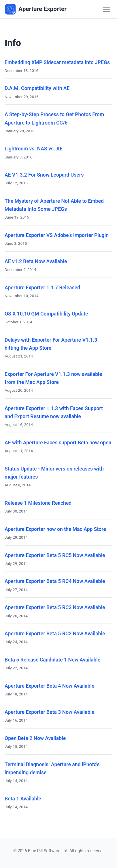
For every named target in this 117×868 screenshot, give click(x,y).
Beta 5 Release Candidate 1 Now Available (52, 660)
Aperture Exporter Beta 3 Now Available (49, 712)
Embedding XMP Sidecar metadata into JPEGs (57, 62)
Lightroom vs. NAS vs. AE (34, 149)
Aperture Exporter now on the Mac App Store (55, 529)
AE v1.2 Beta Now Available (36, 261)
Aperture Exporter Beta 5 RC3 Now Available (55, 607)
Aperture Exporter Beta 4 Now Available (49, 686)
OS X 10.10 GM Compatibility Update (46, 314)
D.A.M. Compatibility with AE (37, 88)
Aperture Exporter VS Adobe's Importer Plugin (57, 235)
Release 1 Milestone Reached (38, 503)
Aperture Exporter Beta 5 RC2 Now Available (55, 634)
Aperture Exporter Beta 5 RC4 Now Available (55, 581)
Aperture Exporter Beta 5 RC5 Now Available (55, 555)
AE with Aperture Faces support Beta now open (58, 443)
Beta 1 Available (23, 799)
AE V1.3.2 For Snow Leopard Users (44, 175)
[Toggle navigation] (107, 9)
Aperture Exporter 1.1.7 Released (42, 288)
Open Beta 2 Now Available (35, 738)
